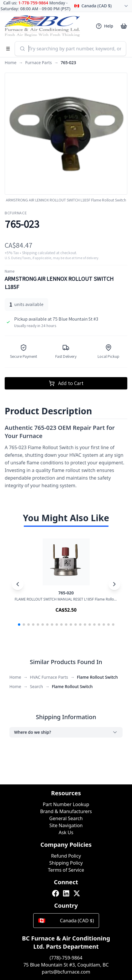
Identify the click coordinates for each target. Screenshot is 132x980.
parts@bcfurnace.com (66, 972)
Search (36, 686)
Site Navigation (66, 825)
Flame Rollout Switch (97, 677)
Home (11, 63)
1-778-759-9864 (33, 3)
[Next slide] (114, 584)
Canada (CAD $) (66, 921)
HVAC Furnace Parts (49, 677)
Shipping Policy (66, 863)
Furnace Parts (39, 63)
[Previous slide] (18, 584)
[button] (19, 625)
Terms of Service (66, 870)
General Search (66, 818)
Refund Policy (66, 856)
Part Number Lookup (66, 804)
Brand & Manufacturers (66, 811)
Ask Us (66, 832)
